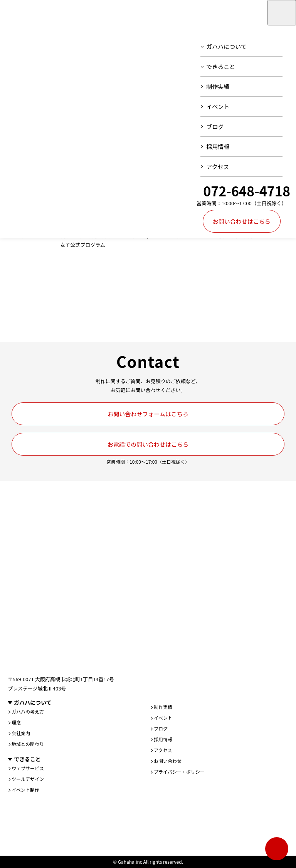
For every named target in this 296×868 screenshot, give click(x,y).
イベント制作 (25, 790)
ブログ (215, 127)
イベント (218, 106)
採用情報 (218, 147)
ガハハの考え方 (28, 712)
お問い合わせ (168, 761)
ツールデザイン (28, 779)
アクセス (218, 167)
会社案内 (21, 733)
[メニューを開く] (282, 13)
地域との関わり (28, 744)
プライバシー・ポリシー (179, 772)
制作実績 (218, 86)
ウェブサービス (28, 768)
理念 (16, 722)
